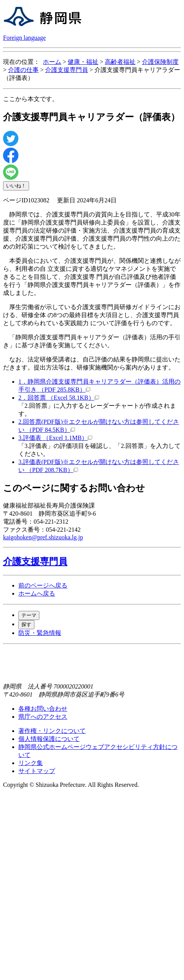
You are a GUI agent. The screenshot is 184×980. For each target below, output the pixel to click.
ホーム (52, 62)
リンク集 (31, 763)
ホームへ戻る (37, 593)
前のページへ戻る (43, 585)
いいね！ (16, 186)
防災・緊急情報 (40, 633)
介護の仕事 (23, 70)
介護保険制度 (160, 62)
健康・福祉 (83, 62)
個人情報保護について (49, 739)
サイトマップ (37, 771)
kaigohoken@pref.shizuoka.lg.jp (43, 537)
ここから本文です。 (31, 99)
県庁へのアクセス (43, 717)
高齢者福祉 (120, 62)
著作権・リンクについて (52, 731)
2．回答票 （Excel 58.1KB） (59, 398)
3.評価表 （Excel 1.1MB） (55, 438)
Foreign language (24, 38)
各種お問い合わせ (43, 709)
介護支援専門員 (67, 70)
